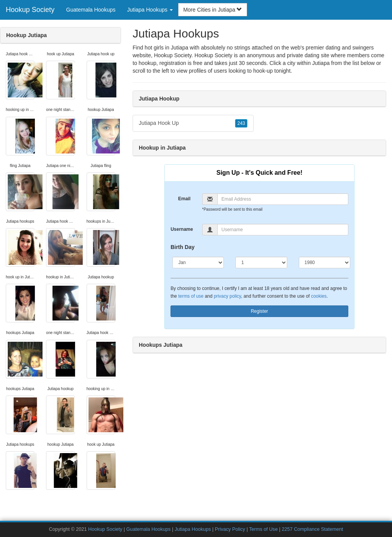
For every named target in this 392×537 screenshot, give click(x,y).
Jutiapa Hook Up (193, 123)
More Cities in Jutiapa (213, 10)
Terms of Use (263, 529)
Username (182, 229)
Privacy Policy (230, 529)
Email (184, 199)
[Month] (198, 263)
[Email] (283, 199)
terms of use (191, 296)
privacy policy (227, 296)
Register (260, 311)
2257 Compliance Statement (313, 529)
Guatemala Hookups (91, 10)
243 (241, 123)
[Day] (261, 263)
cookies (319, 296)
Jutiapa (321, 63)
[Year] (325, 263)
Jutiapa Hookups (193, 529)
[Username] (283, 230)
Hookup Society (30, 10)
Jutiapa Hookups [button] (150, 10)
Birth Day (182, 247)
